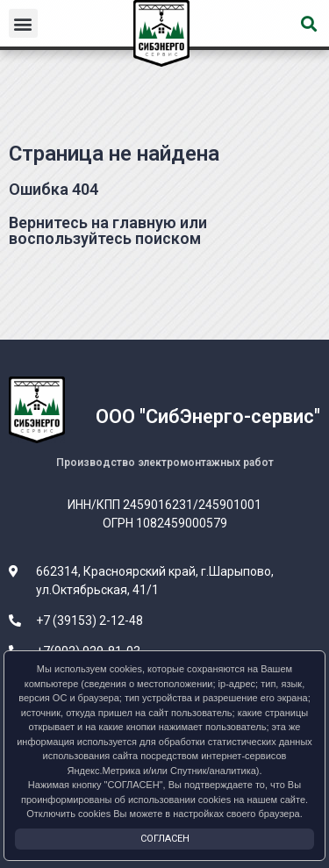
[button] (23, 23)
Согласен (165, 839)
